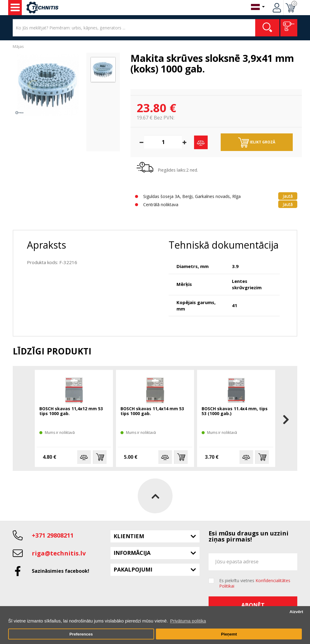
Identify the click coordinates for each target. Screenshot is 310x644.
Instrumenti (15, 8)
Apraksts (46, 245)
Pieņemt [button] (229, 634)
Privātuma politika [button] (188, 621)
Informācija (132, 553)
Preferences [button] (81, 634)
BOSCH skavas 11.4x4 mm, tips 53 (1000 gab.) (235, 411)
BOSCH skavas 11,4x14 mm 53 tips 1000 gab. (152, 411)
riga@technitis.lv (59, 553)
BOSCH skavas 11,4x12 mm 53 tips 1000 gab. (71, 411)
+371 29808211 (53, 535)
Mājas (18, 46)
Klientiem (129, 536)
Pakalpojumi (133, 569)
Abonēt (253, 605)
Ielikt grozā (257, 143)
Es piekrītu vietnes (255, 583)
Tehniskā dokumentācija (224, 245)
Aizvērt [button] (296, 612)
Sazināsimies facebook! (61, 571)
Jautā (288, 196)
